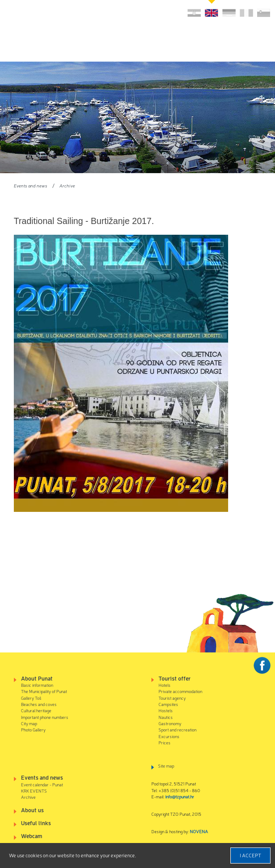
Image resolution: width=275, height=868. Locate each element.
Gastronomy (170, 723)
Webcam (32, 836)
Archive (67, 185)
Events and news (31, 185)
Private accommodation (180, 691)
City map (29, 723)
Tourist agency (172, 698)
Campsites (168, 704)
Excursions (169, 736)
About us (32, 810)
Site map (166, 766)
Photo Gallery (33, 729)
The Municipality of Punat (44, 691)
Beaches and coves (39, 704)
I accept (250, 855)
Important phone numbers (45, 717)
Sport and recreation (177, 729)
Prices (165, 742)
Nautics (166, 717)
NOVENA (199, 831)
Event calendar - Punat (42, 784)
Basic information (37, 685)
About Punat (37, 678)
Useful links (36, 823)
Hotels (165, 685)
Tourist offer (175, 678)
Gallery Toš (31, 698)
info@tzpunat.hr (180, 796)
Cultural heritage (36, 710)
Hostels (166, 710)
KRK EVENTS (34, 791)
